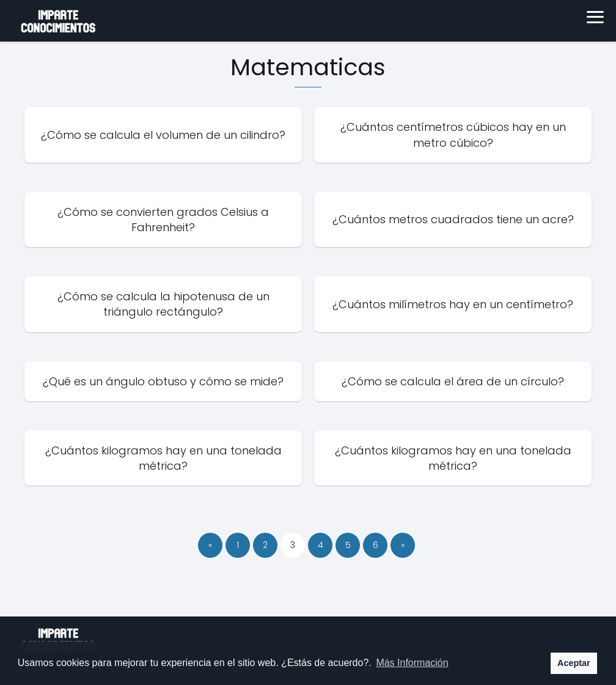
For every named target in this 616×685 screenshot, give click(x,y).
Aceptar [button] (574, 663)
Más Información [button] (412, 663)
